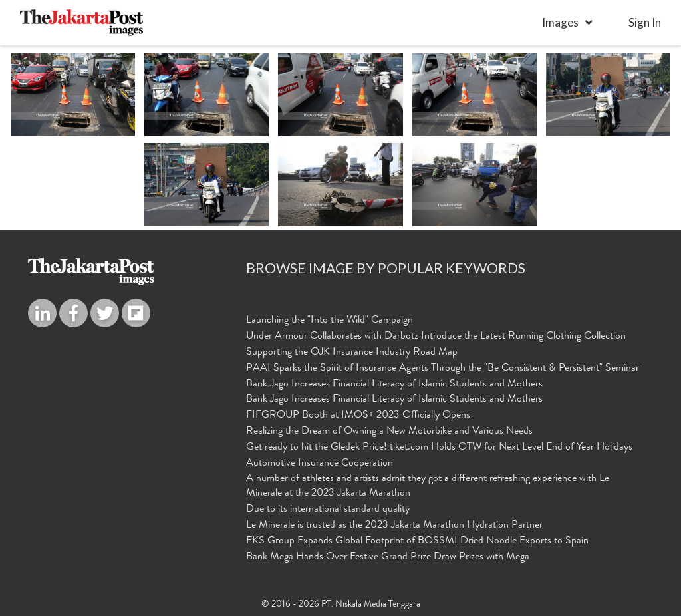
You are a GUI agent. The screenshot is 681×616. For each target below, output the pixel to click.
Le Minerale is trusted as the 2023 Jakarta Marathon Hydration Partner (394, 526)
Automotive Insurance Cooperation (320, 464)
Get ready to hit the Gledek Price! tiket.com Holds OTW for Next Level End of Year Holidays (439, 448)
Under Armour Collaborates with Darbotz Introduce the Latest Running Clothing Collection (436, 337)
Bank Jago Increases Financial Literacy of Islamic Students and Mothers (394, 385)
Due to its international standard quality (328, 510)
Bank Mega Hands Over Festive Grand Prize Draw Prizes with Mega (388, 557)
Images (560, 22)
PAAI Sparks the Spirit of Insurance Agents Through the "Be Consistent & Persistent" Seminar (443, 369)
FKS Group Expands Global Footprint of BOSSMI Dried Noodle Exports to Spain (417, 541)
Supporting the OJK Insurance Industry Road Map (352, 353)
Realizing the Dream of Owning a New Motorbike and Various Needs (389, 432)
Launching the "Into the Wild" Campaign (330, 321)
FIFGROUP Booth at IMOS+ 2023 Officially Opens (358, 416)
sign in (645, 22)
